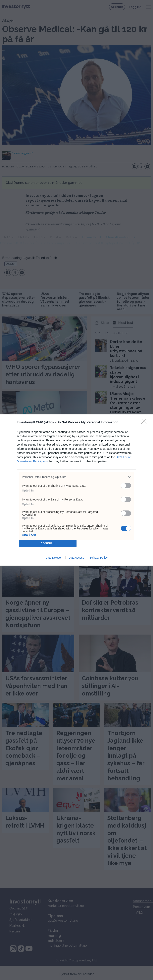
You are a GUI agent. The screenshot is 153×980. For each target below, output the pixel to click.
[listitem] (76, 477)
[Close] (145, 423)
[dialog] (76, 490)
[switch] (126, 486)
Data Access (76, 558)
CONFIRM (48, 544)
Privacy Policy (99, 558)
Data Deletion (54, 558)
